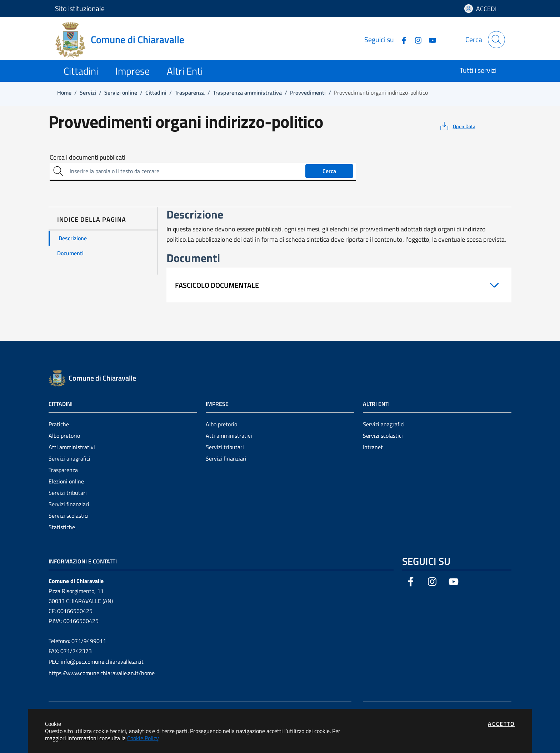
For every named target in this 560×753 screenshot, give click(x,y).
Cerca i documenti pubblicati (87, 157)
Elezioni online (66, 481)
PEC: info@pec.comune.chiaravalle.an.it (96, 662)
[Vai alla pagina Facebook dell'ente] (401, 39)
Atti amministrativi (72, 447)
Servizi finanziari (69, 504)
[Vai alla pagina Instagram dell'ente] (415, 39)
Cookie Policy (143, 738)
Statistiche (62, 527)
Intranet (373, 447)
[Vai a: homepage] (124, 40)
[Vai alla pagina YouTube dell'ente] (430, 39)
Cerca (329, 171)
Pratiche (59, 424)
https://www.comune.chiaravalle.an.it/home (102, 673)
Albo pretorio (64, 436)
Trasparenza (63, 470)
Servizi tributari (68, 493)
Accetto (501, 724)
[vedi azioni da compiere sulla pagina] (457, 126)
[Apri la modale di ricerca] (496, 40)
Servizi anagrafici (69, 458)
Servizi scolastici (69, 516)
